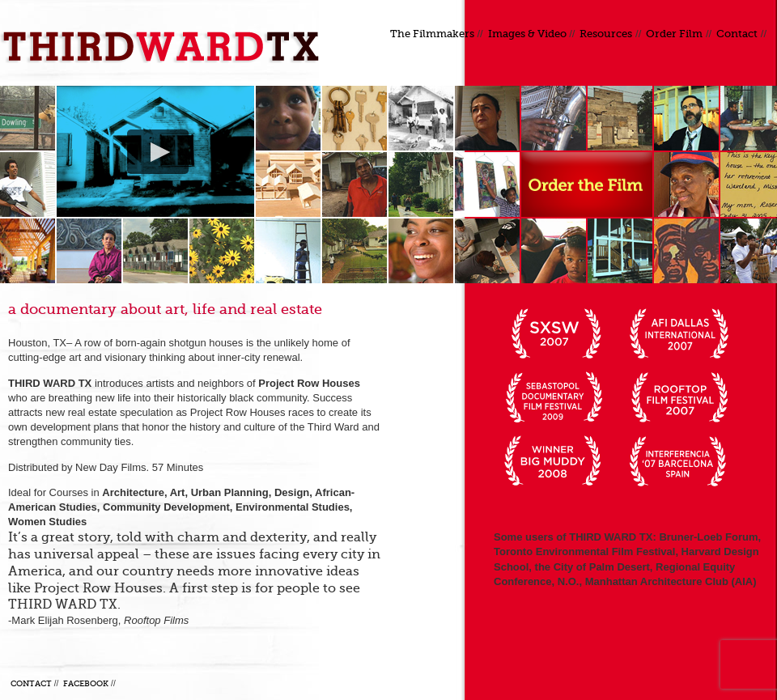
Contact (737, 34)
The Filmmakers (432, 34)
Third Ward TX (166, 47)
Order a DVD (587, 185)
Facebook (86, 683)
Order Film (674, 34)
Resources (606, 34)
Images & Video (527, 34)
